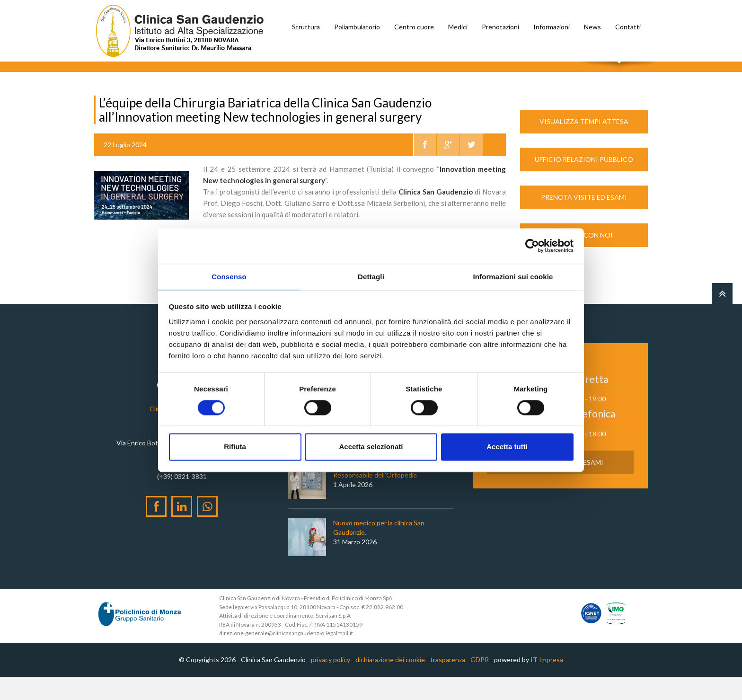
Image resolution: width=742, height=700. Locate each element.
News (592, 27)
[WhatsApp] (207, 530)
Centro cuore (414, 27)
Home (103, 80)
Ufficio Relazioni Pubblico (584, 182)
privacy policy (331, 683)
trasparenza (448, 683)
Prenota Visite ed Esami (584, 220)
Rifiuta (235, 447)
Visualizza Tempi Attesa (584, 145)
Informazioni (552, 27)
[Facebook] (156, 530)
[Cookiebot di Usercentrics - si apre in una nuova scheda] (532, 245)
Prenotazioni (500, 27)
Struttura (306, 27)
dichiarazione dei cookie (390, 683)
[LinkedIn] (182, 530)
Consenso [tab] (229, 276)
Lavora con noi (584, 258)
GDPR (480, 683)
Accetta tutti (507, 447)
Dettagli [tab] (371, 276)
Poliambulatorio (357, 27)
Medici (458, 27)
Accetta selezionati (371, 447)
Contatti (628, 27)
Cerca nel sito (620, 71)
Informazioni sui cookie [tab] (513, 276)
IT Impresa (547, 683)
